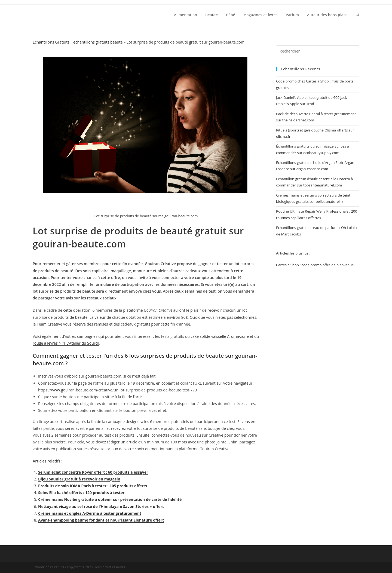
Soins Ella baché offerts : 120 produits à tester (81, 493)
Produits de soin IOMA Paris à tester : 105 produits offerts (93, 486)
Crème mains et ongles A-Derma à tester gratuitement (90, 513)
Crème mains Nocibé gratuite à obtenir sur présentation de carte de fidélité (110, 499)
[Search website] (358, 15)
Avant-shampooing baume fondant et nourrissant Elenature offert (101, 520)
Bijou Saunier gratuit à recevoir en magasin (79, 479)
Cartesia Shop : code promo (299, 265)
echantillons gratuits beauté (98, 42)
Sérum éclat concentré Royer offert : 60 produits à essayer (93, 472)
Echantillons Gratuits (51, 42)
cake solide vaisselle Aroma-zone (220, 336)
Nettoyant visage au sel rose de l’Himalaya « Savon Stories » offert (101, 506)
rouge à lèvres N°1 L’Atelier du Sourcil (66, 343)
